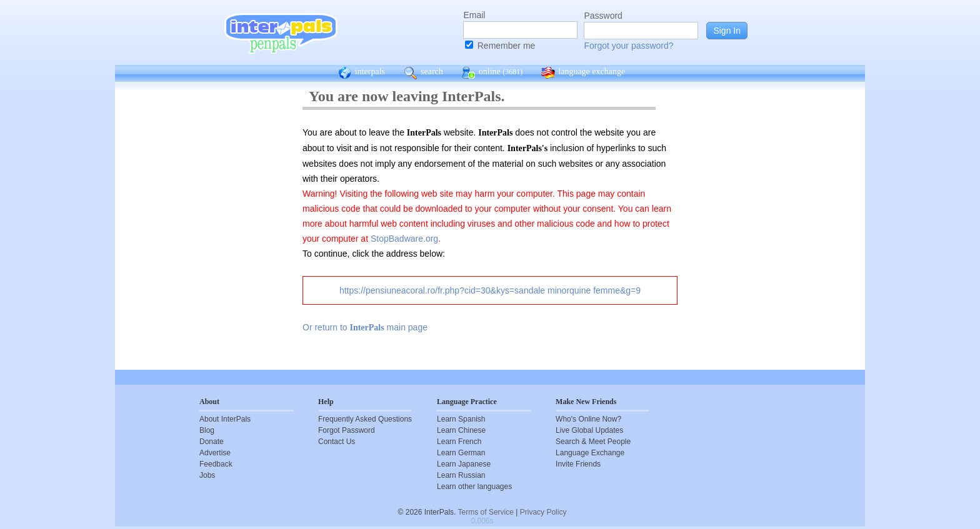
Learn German (461, 453)
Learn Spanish (461, 419)
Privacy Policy (543, 512)
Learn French (459, 442)
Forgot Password (347, 430)
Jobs (207, 475)
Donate (212, 442)
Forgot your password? (628, 46)
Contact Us (337, 442)
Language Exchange (590, 453)
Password (603, 16)
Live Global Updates (589, 430)
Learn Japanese (464, 464)
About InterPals (225, 419)
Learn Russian (461, 475)
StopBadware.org (404, 239)
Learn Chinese (461, 430)
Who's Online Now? (588, 419)
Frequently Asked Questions (365, 419)
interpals (362, 73)
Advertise (215, 453)
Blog (207, 430)
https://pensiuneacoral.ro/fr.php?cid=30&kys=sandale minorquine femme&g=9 (490, 290)
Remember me (507, 46)
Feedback (216, 464)
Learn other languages (474, 487)
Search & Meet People (593, 442)
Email (474, 15)
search (423, 73)
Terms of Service (486, 512)
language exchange (583, 73)
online (492, 73)
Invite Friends (578, 464)
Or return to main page (365, 327)
